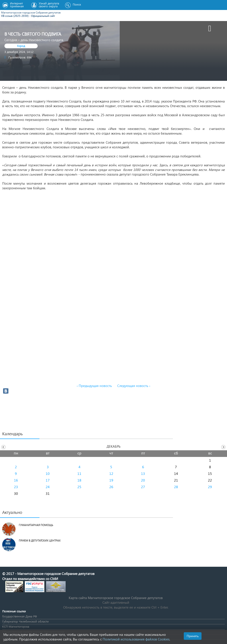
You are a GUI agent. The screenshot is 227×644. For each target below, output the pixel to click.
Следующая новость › (134, 386)
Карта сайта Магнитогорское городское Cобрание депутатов (116, 598)
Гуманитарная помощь (36, 525)
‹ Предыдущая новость (94, 386)
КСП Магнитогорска (16, 626)
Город (21, 46)
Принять (193, 636)
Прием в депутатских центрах (40, 541)
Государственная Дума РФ (20, 616)
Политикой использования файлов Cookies (136, 639)
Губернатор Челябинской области (25, 621)
